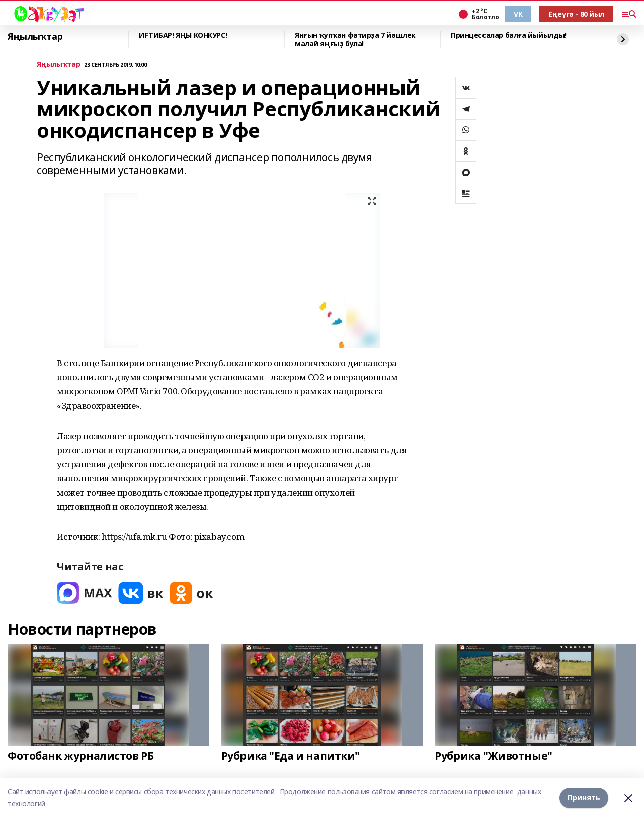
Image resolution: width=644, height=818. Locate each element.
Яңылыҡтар (35, 37)
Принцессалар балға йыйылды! (509, 35)
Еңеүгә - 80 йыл (576, 14)
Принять (584, 798)
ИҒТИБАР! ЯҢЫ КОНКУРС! (183, 35)
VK (518, 14)
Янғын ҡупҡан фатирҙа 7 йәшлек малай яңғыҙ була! (355, 39)
